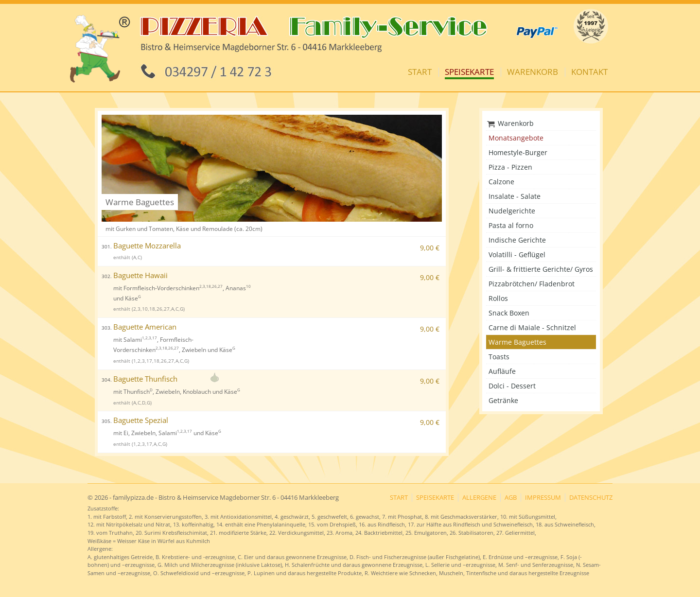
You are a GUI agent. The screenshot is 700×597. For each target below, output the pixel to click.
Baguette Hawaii (135, 275)
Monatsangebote (516, 138)
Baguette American (139, 327)
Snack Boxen (509, 313)
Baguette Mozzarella (141, 246)
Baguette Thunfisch (140, 379)
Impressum (543, 498)
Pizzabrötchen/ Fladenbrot (532, 284)
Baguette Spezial (135, 420)
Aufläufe (502, 371)
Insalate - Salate (515, 196)
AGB (511, 498)
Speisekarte (469, 72)
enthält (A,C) (128, 257)
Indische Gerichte (517, 240)
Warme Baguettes (517, 342)
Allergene (479, 498)
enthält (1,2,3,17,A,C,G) (140, 444)
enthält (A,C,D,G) (132, 403)
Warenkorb (533, 72)
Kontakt (589, 72)
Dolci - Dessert (512, 386)
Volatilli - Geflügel (517, 255)
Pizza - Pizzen (510, 167)
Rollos (498, 298)
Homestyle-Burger (518, 152)
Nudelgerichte (512, 211)
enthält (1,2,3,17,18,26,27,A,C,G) (151, 361)
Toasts (499, 357)
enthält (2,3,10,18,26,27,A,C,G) (149, 309)
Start (420, 72)
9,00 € (430, 248)
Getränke (503, 400)
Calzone (501, 182)
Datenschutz (591, 498)
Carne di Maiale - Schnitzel (532, 327)
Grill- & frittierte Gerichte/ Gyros (541, 269)
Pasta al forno (511, 225)
